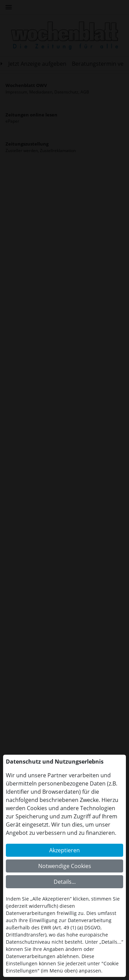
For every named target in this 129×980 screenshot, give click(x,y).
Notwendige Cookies (65, 866)
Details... (65, 882)
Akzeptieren (64, 850)
